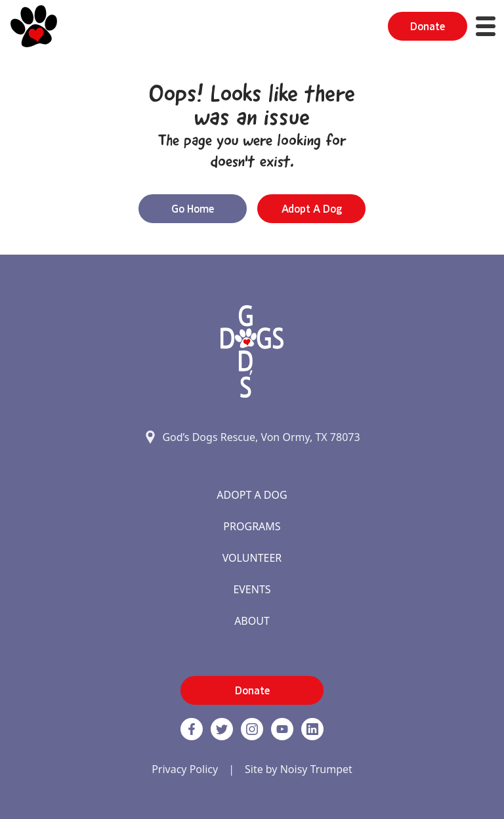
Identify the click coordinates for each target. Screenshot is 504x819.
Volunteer (252, 558)
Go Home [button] (193, 209)
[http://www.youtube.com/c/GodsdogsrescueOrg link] (282, 729)
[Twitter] (222, 729)
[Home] (34, 26)
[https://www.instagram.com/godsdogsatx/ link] (252, 729)
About (252, 621)
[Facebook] (192, 729)
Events (252, 589)
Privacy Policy (185, 769)
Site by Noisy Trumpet (299, 769)
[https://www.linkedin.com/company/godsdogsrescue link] (312, 729)
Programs (252, 526)
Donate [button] (428, 26)
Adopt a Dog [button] (312, 209)
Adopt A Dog (252, 495)
